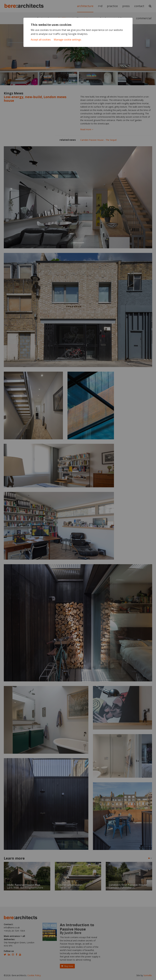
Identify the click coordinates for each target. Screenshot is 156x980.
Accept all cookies (41, 40)
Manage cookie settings (67, 40)
